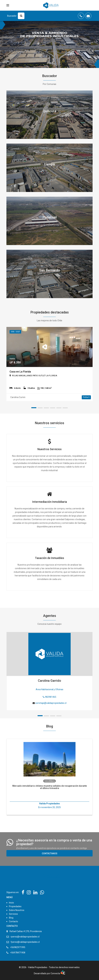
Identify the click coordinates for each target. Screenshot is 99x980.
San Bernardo (50, 270)
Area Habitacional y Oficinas (49, 689)
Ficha (86, 397)
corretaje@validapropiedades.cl (51, 703)
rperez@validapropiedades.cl (25, 937)
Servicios (13, 914)
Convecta (58, 973)
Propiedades (15, 906)
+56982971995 (18, 947)
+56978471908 (18, 953)
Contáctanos (50, 853)
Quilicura (49, 111)
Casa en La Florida (20, 372)
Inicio (11, 903)
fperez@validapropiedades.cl (25, 942)
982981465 (49, 697)
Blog (11, 918)
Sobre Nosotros (17, 910)
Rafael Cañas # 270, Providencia (26, 931)
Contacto (13, 921)
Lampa (49, 164)
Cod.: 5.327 (15, 332)
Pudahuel (50, 217)
